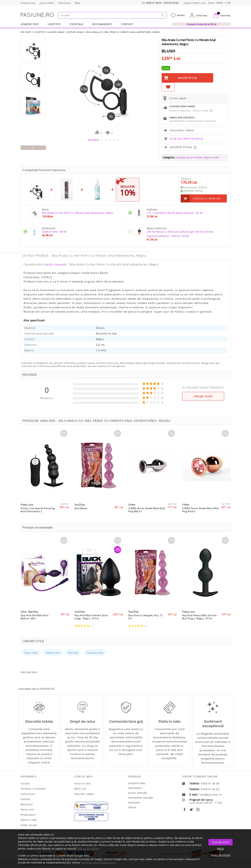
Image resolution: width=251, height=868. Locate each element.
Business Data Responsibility (99, 863)
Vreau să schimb (221, 855)
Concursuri (28, 794)
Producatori (28, 815)
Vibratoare (135, 788)
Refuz (220, 849)
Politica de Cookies (88, 849)
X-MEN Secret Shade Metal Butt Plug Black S (147, 510)
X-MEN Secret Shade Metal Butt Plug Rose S (201, 510)
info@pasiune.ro (210, 795)
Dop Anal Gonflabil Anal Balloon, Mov (35, 617)
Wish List (80, 789)
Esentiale (77, 24)
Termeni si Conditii (33, 789)
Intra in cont (83, 784)
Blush (168, 51)
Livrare (25, 784)
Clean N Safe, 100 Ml (54, 232)
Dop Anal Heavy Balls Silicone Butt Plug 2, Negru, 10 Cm (199, 617)
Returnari (27, 804)
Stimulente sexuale (141, 798)
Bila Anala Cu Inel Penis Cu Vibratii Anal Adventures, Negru (123, 32)
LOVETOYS (54, 24)
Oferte (132, 807)
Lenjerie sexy (137, 783)
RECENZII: (94, 140)
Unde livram (29, 825)
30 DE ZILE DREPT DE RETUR (186, 139)
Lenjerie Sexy (30, 24)
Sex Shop (26, 32)
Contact (127, 24)
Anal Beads (81, 509)
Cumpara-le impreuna (207, 199)
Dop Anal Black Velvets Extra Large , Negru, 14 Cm (91, 617)
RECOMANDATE (102, 24)
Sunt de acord (220, 842)
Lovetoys (40, 32)
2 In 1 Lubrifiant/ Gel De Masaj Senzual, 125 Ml (175, 213)
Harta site (27, 810)
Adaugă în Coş (187, 78)
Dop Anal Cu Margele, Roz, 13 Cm (146, 617)
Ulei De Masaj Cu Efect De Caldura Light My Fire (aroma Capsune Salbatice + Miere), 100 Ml (180, 234)
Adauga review (203, 396)
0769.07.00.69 (171, 3)
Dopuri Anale (76, 32)
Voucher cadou (84, 794)
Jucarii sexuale (56, 264)
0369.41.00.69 (154, 3)
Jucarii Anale (57, 32)
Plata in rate (29, 820)
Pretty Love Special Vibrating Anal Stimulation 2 (38, 510)
